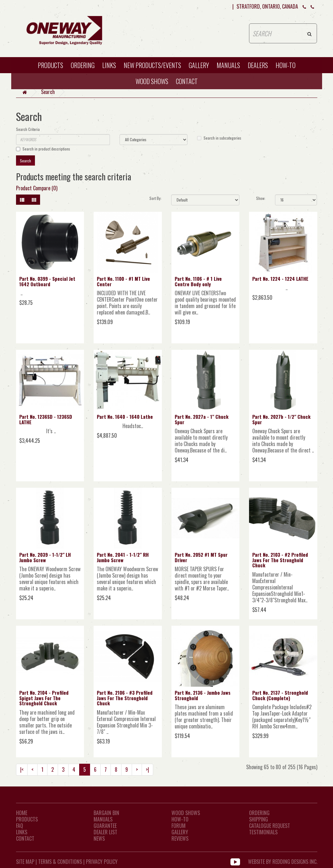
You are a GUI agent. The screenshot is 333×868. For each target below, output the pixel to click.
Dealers (258, 65)
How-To (180, 819)
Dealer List (105, 832)
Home (22, 813)
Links (109, 65)
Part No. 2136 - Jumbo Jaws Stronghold (203, 695)
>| (147, 769)
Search (48, 92)
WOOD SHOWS (152, 81)
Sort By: (155, 198)
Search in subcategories (219, 138)
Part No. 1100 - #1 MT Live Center (123, 281)
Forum (179, 826)
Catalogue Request (270, 826)
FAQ (20, 826)
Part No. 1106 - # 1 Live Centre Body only (198, 281)
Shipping (258, 819)
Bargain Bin (106, 813)
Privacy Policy (102, 862)
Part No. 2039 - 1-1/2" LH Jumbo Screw (45, 557)
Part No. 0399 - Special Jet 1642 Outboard (47, 281)
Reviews (180, 838)
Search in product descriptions (43, 149)
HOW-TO (286, 65)
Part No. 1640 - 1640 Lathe (125, 417)
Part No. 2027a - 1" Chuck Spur (202, 419)
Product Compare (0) (37, 188)
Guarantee (105, 826)
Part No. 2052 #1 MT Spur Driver (201, 557)
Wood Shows (186, 813)
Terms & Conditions (60, 862)
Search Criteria (28, 129)
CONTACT (187, 81)
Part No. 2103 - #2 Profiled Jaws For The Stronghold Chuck (280, 560)
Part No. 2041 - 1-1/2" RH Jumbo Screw (123, 557)
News (99, 838)
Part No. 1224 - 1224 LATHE (280, 279)
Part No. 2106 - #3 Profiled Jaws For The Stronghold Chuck (125, 698)
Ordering (83, 65)
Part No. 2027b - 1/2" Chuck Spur (281, 419)
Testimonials (263, 832)
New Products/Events (152, 65)
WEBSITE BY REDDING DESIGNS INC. (283, 862)
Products (50, 65)
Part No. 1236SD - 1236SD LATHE (46, 419)
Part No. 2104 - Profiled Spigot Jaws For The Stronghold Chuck (44, 698)
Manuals (228, 65)
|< (22, 769)
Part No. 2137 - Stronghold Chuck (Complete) (280, 695)
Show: (261, 198)
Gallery (199, 65)
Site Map (25, 862)
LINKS (22, 832)
